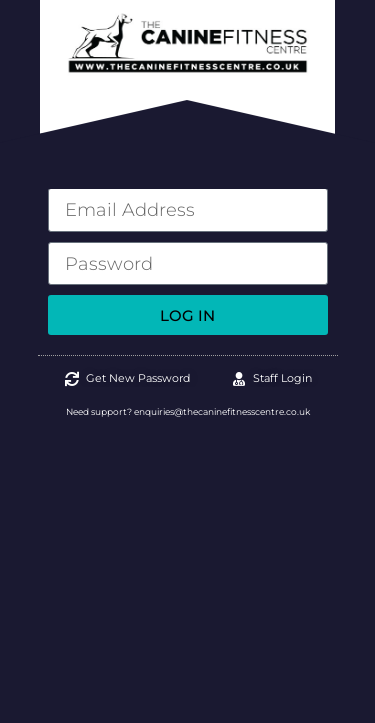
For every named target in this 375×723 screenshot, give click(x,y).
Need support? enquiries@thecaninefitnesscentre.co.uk (188, 411)
